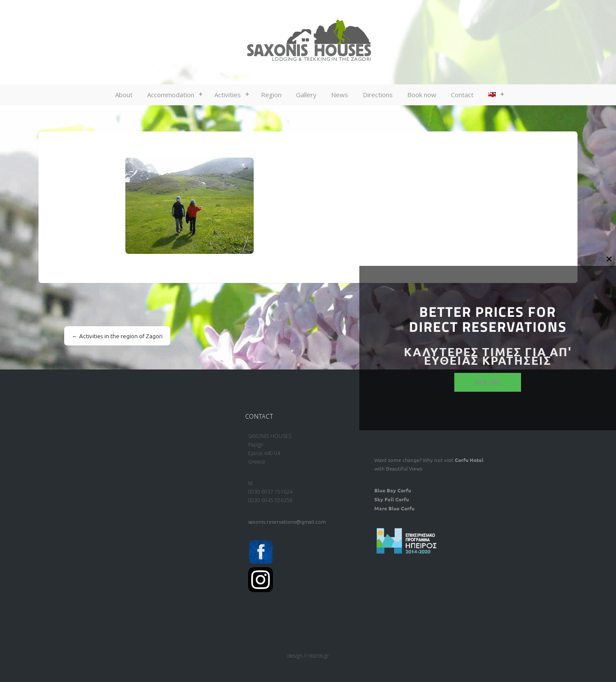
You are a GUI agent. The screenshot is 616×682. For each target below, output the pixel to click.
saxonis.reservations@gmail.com (287, 522)
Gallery (306, 95)
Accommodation (171, 95)
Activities (228, 95)
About (124, 95)
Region (271, 95)
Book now (422, 95)
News (340, 95)
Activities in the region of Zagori (117, 336)
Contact (462, 95)
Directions (378, 95)
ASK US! (488, 382)
